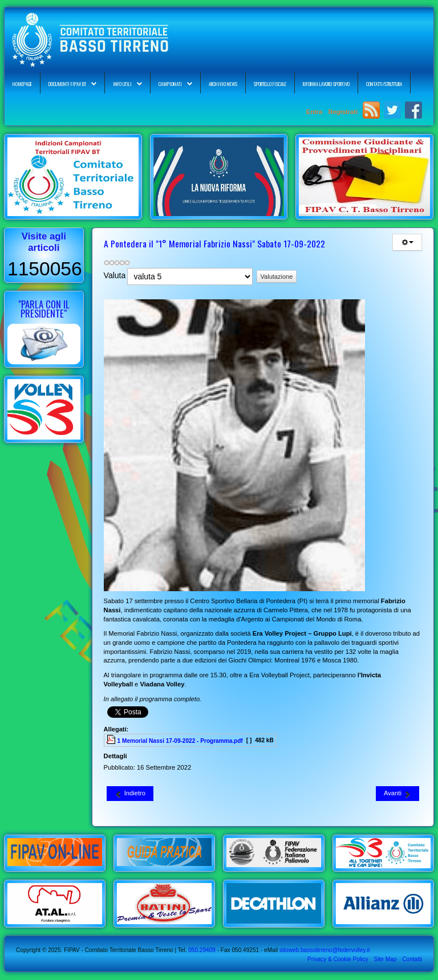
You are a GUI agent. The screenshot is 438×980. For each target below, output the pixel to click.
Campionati (170, 84)
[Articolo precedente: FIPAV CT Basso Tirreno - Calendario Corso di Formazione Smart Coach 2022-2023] (130, 794)
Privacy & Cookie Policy (338, 959)
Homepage (22, 84)
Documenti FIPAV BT (67, 84)
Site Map (385, 959)
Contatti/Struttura (384, 84)
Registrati (343, 112)
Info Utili (122, 84)
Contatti (412, 959)
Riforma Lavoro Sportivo (326, 84)
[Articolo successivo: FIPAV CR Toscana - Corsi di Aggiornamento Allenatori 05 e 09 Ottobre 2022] (398, 794)
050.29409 (201, 950)
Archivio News (223, 84)
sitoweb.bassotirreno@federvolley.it (325, 950)
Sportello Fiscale (270, 84)
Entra (315, 112)
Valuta (115, 275)
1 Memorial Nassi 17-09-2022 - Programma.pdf (180, 741)
